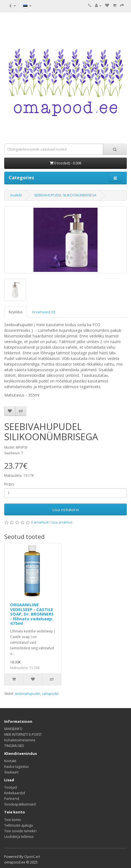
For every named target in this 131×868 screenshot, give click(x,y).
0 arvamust (40, 522)
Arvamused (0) (44, 312)
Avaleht (16, 195)
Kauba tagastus (16, 767)
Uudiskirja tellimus (19, 837)
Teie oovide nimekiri (20, 831)
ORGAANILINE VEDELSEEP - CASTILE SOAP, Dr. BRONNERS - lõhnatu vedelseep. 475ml (32, 614)
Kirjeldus (16, 312)
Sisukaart (11, 772)
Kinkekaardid (15, 793)
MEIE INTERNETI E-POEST (23, 734)
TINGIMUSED (14, 746)
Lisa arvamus (62, 522)
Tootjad (11, 787)
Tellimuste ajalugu (19, 825)
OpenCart (32, 857)
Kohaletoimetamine (20, 740)
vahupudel (50, 694)
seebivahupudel (27, 694)
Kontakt (10, 761)
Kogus (9, 484)
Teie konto (13, 820)
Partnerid (12, 799)
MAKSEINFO (13, 729)
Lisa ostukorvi (66, 509)
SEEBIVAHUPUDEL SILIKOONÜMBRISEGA (65, 195)
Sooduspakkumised (20, 804)
